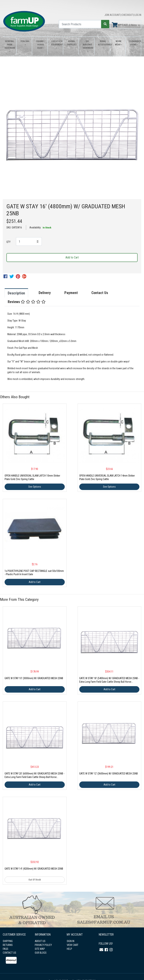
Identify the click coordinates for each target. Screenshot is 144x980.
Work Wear (118, 43)
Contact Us (100, 293)
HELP (69, 949)
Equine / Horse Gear (41, 45)
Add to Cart (72, 257)
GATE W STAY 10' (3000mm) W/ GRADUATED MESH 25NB (34, 678)
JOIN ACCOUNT (113, 15)
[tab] (20, 293)
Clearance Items (134, 43)
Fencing (25, 41)
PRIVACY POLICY (43, 945)
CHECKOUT (128, 15)
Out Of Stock (35, 880)
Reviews (27, 302)
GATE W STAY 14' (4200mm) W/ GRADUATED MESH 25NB (34, 869)
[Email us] (101, 950)
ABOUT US (40, 941)
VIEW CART (73, 945)
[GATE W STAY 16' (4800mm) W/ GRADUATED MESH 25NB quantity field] (29, 241)
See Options (35, 487)
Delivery (45, 293)
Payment (71, 293)
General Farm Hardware (9, 45)
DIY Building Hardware (87, 45)
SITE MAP (40, 949)
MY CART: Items (125, 25)
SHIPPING (8, 941)
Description (16, 293)
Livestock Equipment (56, 43)
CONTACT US (9, 953)
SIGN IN (71, 941)
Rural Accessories (103, 43)
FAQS (6, 949)
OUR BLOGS (41, 953)
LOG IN (138, 15)
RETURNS (8, 945)
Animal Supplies (72, 43)
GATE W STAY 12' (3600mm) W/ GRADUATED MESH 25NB (109, 774)
